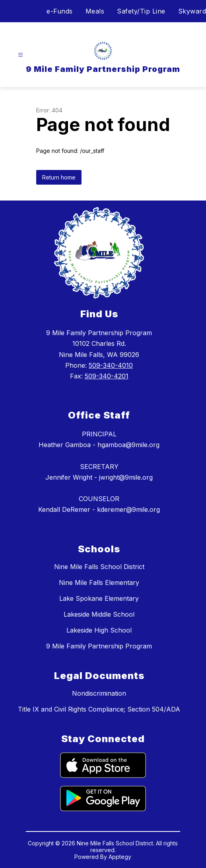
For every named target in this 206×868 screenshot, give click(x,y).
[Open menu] (20, 55)
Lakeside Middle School (99, 614)
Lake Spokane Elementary (99, 598)
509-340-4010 (111, 365)
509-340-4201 (107, 376)
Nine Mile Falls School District (99, 567)
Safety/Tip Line (141, 11)
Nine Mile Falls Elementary (99, 583)
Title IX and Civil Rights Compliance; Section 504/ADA (99, 709)
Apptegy (120, 857)
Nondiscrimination (99, 693)
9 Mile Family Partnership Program (99, 646)
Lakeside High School (99, 630)
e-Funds (60, 11)
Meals (95, 11)
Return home (59, 177)
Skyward (192, 11)
